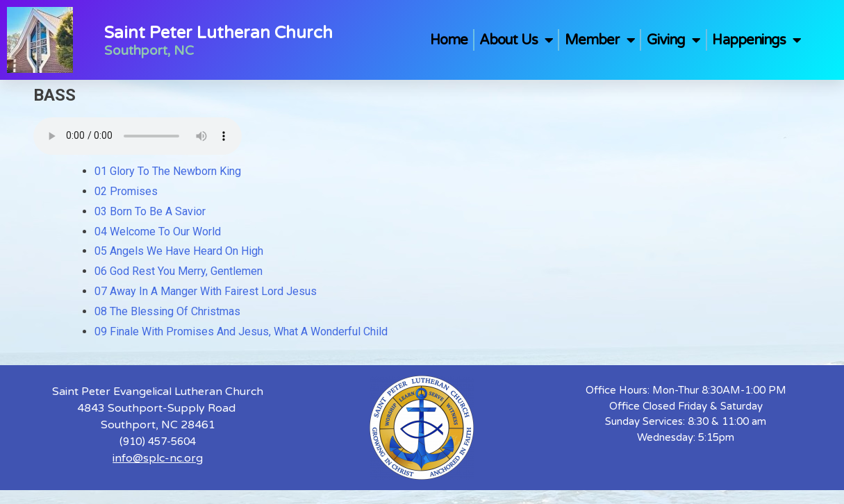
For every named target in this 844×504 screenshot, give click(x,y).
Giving (674, 40)
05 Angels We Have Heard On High (179, 251)
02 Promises (126, 191)
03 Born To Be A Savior (150, 211)
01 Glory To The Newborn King (168, 171)
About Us (516, 40)
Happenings (756, 40)
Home (449, 40)
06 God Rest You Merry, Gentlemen (179, 271)
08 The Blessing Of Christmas (167, 311)
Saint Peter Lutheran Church (218, 33)
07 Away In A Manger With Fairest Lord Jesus (206, 291)
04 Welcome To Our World (158, 232)
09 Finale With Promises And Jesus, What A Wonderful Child (241, 331)
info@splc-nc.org (158, 458)
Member (600, 40)
